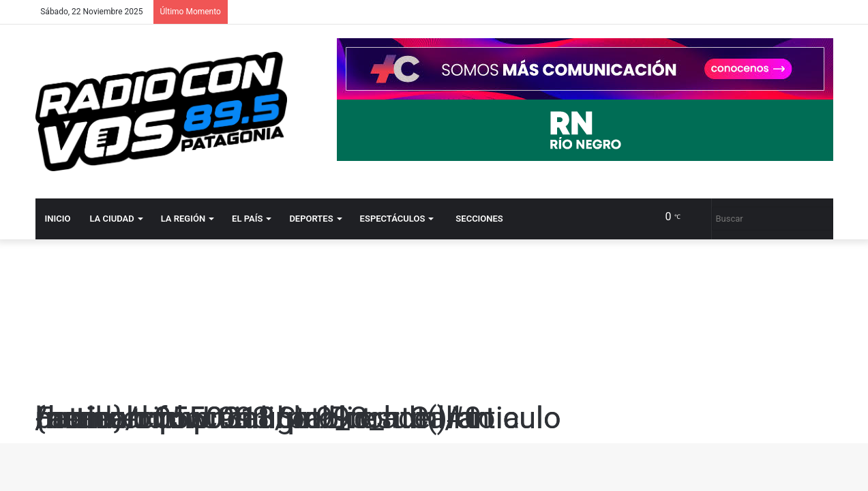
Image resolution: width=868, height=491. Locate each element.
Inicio (58, 219)
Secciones (479, 219)
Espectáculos (393, 219)
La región (183, 219)
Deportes (311, 219)
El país (247, 219)
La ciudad (111, 219)
